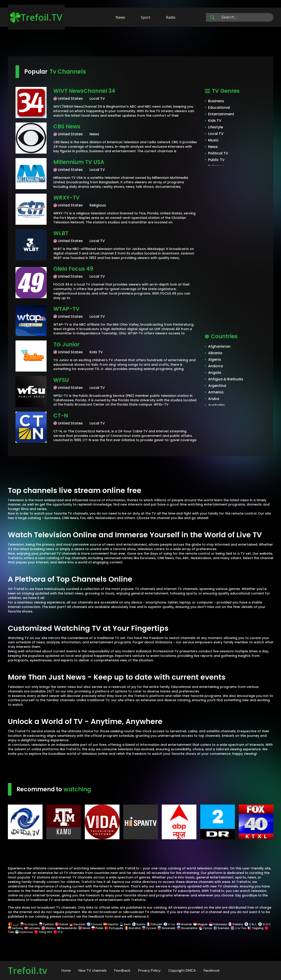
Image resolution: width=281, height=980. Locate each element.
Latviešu (32, 928)
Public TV (216, 160)
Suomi (139, 924)
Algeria (215, 360)
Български (29, 924)
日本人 (251, 924)
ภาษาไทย (238, 928)
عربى (14, 924)
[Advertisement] (141, 42)
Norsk (84, 928)
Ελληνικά (94, 924)
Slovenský (166, 928)
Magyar (200, 924)
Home (66, 970)
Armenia (216, 392)
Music (213, 140)
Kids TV (215, 121)
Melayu (48, 928)
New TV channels (93, 970)
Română (133, 928)
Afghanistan (219, 346)
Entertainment (221, 114)
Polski (97, 928)
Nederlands (67, 928)
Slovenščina (187, 928)
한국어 (264, 924)
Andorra (216, 366)
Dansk (62, 924)
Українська (24, 932)
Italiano (236, 924)
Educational (219, 108)
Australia (216, 405)
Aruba (214, 399)
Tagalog (256, 928)
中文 (58, 932)
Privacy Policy (149, 970)
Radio (171, 17)
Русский (149, 928)
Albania (215, 353)
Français (154, 924)
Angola (215, 373)
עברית (169, 924)
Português (114, 928)
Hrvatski (184, 924)
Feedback (122, 970)
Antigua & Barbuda (226, 379)
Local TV (216, 134)
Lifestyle (216, 127)
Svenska (221, 928)
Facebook (212, 970)
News (120, 17)
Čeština (46, 924)
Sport (146, 17)
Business (216, 101)
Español (111, 924)
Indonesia (218, 924)
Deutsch (77, 924)
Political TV (218, 153)
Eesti (125, 924)
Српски (206, 928)
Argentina (217, 386)
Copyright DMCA (182, 970)
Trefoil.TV (36, 17)
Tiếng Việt (43, 932)
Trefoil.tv (27, 970)
